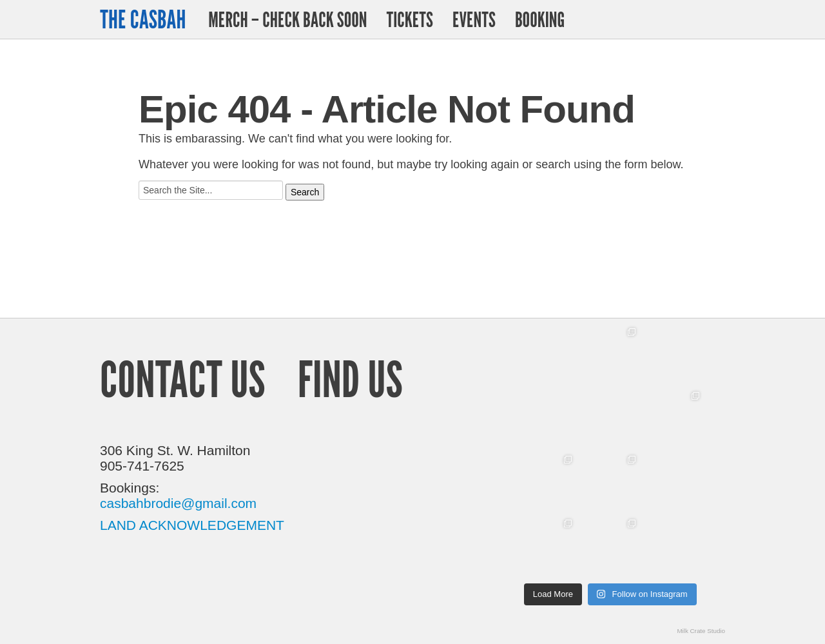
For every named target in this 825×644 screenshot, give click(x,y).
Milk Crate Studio (701, 631)
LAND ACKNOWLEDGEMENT (192, 525)
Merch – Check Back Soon (287, 19)
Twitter (682, 19)
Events (474, 19)
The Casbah (143, 19)
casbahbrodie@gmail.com (178, 503)
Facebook (714, 20)
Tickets (409, 19)
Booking (540, 19)
